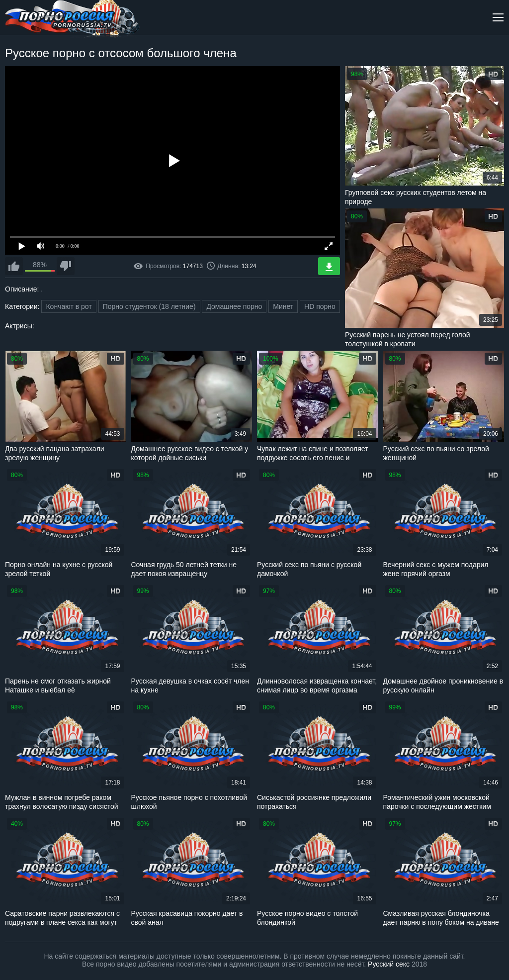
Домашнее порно (234, 306)
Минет (283, 306)
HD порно (320, 306)
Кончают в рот (69, 306)
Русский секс (389, 964)
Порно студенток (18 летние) (149, 306)
